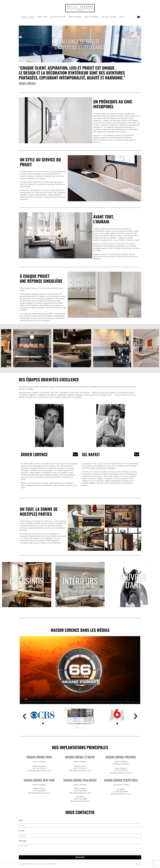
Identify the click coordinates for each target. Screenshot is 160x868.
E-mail (22, 831)
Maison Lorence (28, 17)
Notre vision (42, 17)
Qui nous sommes (58, 17)
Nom (21, 820)
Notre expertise (75, 17)
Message (23, 841)
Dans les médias (92, 17)
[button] (3, 349)
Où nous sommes (109, 17)
